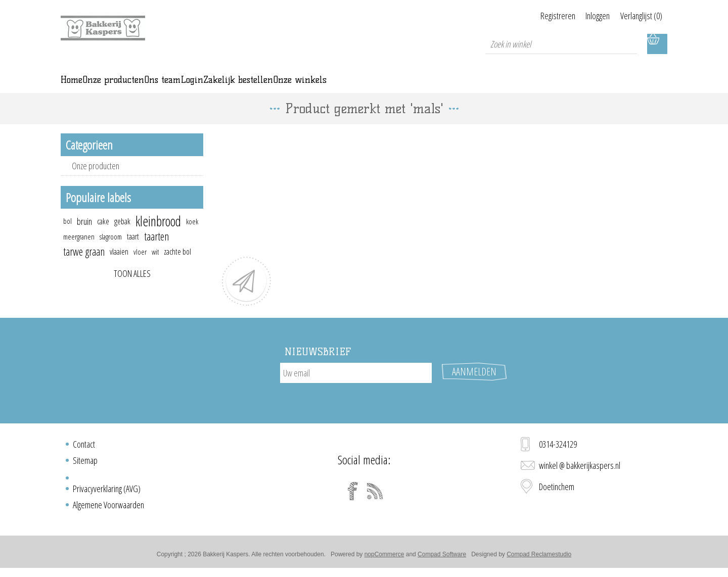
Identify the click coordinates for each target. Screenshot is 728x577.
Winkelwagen (657, 44)
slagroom (111, 251)
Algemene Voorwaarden (108, 509)
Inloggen (585, 16)
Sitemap (85, 464)
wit (155, 266)
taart (133, 251)
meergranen (79, 251)
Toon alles (132, 287)
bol (67, 235)
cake (103, 235)
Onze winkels (497, 87)
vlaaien (119, 266)
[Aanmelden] (356, 387)
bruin (84, 235)
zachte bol (177, 266)
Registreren (533, 16)
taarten (156, 250)
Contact (84, 448)
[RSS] (375, 495)
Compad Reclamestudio (539, 558)
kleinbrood (158, 235)
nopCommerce (384, 558)
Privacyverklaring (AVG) (107, 493)
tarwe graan (84, 266)
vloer (140, 266)
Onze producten (96, 180)
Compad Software (442, 558)
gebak (122, 235)
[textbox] (561, 44)
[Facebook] (353, 495)
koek (192, 235)
